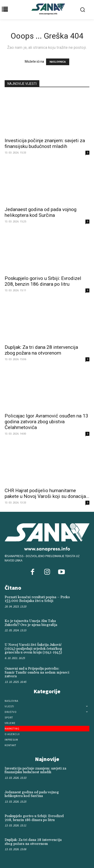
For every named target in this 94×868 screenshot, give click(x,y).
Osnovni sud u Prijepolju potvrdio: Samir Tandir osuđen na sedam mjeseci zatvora (37, 672)
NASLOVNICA (58, 62)
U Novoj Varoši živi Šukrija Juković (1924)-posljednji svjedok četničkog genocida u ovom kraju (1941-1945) (33, 649)
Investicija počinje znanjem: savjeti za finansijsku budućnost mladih (45, 143)
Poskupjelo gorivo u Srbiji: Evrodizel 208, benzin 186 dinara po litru (43, 281)
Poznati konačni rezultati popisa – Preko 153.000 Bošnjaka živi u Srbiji (37, 599)
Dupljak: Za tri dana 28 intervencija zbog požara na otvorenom (41, 350)
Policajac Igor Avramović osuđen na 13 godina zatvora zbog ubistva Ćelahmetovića (46, 422)
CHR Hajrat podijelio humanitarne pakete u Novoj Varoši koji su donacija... (47, 493)
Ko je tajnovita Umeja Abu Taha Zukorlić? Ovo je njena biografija (31, 623)
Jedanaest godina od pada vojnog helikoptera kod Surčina (41, 212)
